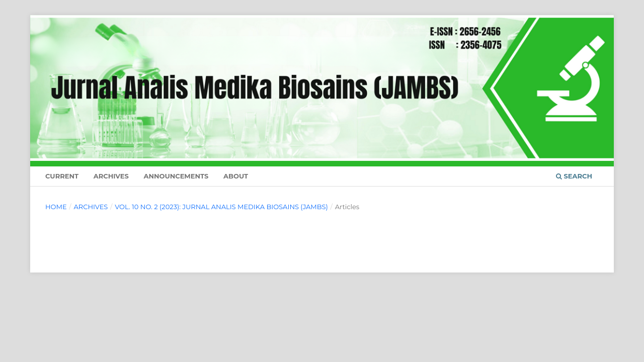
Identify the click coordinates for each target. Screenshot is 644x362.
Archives (111, 176)
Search (574, 176)
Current (62, 176)
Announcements (176, 176)
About (236, 176)
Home (56, 207)
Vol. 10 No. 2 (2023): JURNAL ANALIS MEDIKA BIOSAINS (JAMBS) (221, 207)
